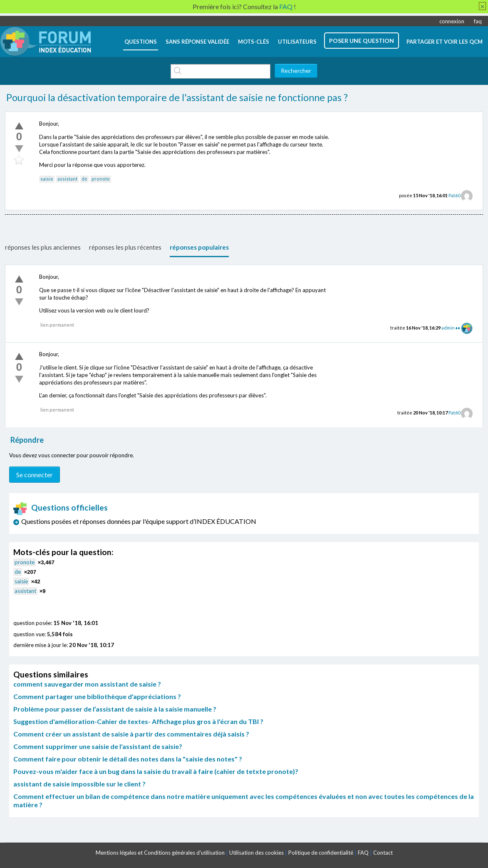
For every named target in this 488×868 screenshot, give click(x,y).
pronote (101, 179)
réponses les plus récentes (125, 247)
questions (141, 42)
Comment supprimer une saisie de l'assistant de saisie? (98, 746)
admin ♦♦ (451, 328)
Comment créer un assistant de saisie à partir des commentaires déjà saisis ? (131, 734)
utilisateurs (297, 42)
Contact (383, 853)
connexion (452, 21)
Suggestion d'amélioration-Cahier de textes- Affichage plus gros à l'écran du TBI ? (138, 721)
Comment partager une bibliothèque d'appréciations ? (97, 696)
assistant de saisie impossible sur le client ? (79, 784)
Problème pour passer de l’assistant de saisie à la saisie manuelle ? (115, 709)
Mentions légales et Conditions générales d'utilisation (160, 853)
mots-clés (254, 42)
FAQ (363, 853)
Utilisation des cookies (256, 853)
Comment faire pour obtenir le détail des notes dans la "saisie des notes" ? (128, 759)
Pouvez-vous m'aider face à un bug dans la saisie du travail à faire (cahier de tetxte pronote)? (156, 771)
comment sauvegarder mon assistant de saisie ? (87, 684)
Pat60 (454, 195)
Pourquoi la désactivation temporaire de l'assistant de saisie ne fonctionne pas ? (177, 97)
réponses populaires (199, 247)
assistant (67, 179)
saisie (47, 179)
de (84, 179)
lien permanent (57, 325)
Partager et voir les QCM (445, 42)
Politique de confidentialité (321, 853)
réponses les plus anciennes (43, 247)
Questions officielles (61, 507)
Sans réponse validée (197, 42)
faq (478, 21)
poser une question (362, 41)
